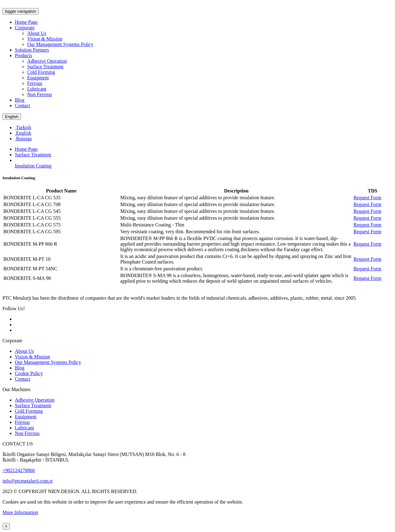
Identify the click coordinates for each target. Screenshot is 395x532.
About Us (37, 33)
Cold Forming (41, 72)
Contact (23, 106)
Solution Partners (32, 50)
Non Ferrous (39, 94)
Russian (23, 139)
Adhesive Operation (47, 61)
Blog (20, 100)
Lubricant (37, 89)
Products (23, 55)
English (12, 117)
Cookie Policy (29, 373)
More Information (20, 512)
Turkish (23, 127)
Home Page (26, 22)
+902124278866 (19, 470)
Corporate (25, 28)
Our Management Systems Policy (60, 44)
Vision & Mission (45, 39)
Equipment (38, 78)
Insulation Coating (33, 166)
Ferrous (35, 83)
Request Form (367, 198)
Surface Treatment (45, 67)
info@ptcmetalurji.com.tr (28, 481)
